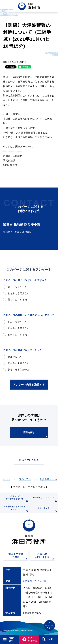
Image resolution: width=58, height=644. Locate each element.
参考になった (15, 357)
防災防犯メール (48, 479)
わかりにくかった (17, 334)
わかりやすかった (17, 322)
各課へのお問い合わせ (45, 557)
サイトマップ (48, 510)
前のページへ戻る (26, 461)
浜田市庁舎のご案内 (18, 557)
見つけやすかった (17, 287)
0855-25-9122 (23, 232)
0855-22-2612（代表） (36, 581)
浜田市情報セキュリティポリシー (16, 509)
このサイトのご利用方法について (17, 499)
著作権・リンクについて (45, 500)
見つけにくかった (17, 300)
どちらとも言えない (19, 293)
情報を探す (35, 434)
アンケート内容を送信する (29, 385)
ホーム (7, 479)
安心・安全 (25, 479)
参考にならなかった (19, 369)
